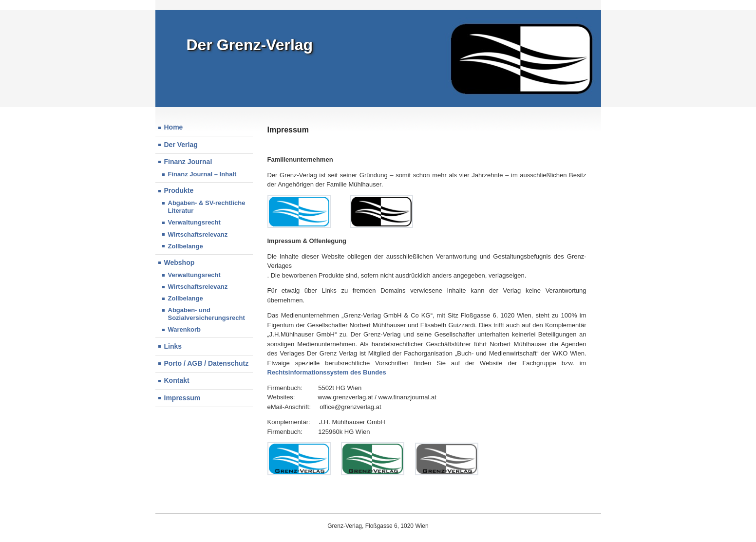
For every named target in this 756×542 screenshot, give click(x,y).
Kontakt (177, 380)
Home (174, 127)
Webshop (180, 262)
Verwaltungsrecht (194, 275)
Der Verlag (181, 145)
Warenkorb (184, 329)
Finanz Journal (188, 162)
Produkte (179, 190)
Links (173, 346)
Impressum (182, 398)
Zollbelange (186, 298)
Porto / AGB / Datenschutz (207, 363)
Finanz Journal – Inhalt (202, 174)
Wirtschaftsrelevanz (198, 234)
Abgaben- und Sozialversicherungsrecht (207, 314)
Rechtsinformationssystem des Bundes (327, 372)
